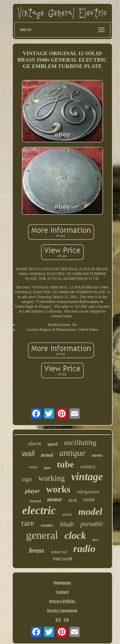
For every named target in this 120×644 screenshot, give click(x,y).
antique (72, 453)
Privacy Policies (62, 601)
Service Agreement (62, 610)
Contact (62, 592)
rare (28, 523)
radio (84, 548)
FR (66, 620)
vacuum (62, 559)
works (58, 489)
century (88, 467)
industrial (59, 552)
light (47, 468)
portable (92, 524)
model (90, 511)
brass (37, 550)
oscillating (80, 442)
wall (28, 454)
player (32, 491)
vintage (87, 477)
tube (65, 464)
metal (33, 467)
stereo (97, 455)
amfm (67, 514)
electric (39, 510)
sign (27, 479)
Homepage (62, 582)
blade (67, 524)
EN (58, 620)
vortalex (47, 525)
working (51, 478)
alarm (35, 443)
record (35, 501)
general (42, 535)
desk (73, 500)
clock (75, 535)
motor (55, 499)
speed (52, 444)
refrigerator (88, 492)
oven (89, 499)
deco (96, 540)
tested (47, 455)
